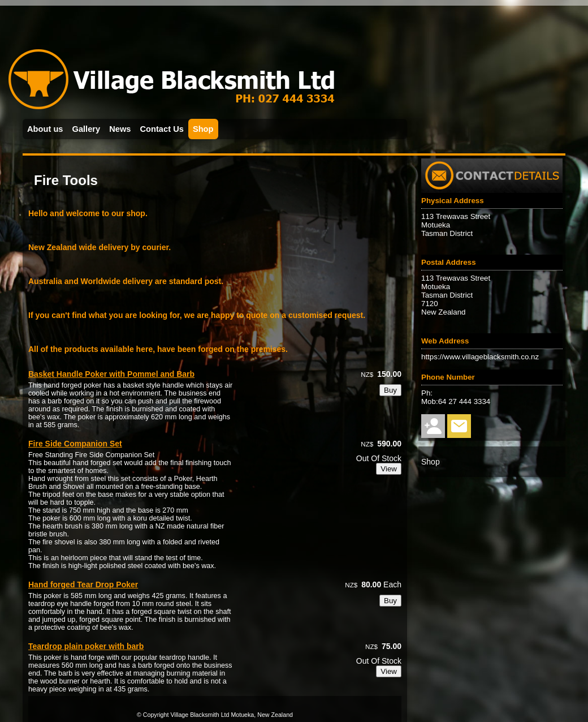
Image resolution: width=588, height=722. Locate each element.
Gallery (87, 129)
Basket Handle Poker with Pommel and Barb (111, 374)
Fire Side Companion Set (75, 444)
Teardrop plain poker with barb (86, 646)
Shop (203, 129)
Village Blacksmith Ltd (200, 715)
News (120, 129)
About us (45, 129)
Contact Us (162, 129)
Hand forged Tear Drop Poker (83, 585)
